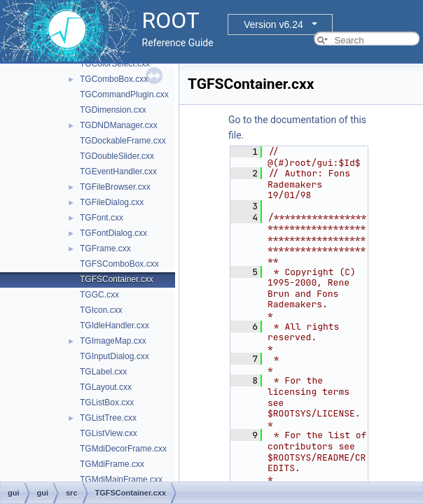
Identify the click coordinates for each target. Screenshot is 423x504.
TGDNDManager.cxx (119, 125)
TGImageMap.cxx (113, 341)
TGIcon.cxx (101, 310)
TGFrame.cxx (105, 248)
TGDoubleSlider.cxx (117, 156)
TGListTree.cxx (108, 418)
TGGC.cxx (99, 295)
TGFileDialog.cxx (112, 202)
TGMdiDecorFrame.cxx (123, 449)
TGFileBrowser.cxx (115, 187)
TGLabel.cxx (103, 372)
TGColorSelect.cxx (115, 64)
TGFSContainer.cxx (117, 279)
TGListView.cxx (109, 433)
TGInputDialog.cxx (115, 356)
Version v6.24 (273, 24)
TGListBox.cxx (107, 402)
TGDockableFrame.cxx (123, 141)
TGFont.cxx (102, 218)
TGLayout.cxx (106, 387)
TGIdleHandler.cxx (115, 325)
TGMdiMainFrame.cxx (121, 479)
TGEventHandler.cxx (118, 171)
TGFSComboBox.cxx (119, 264)
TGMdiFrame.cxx (112, 464)
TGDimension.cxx (113, 110)
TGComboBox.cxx (114, 79)
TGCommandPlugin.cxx (124, 94)
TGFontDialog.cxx (113, 233)
